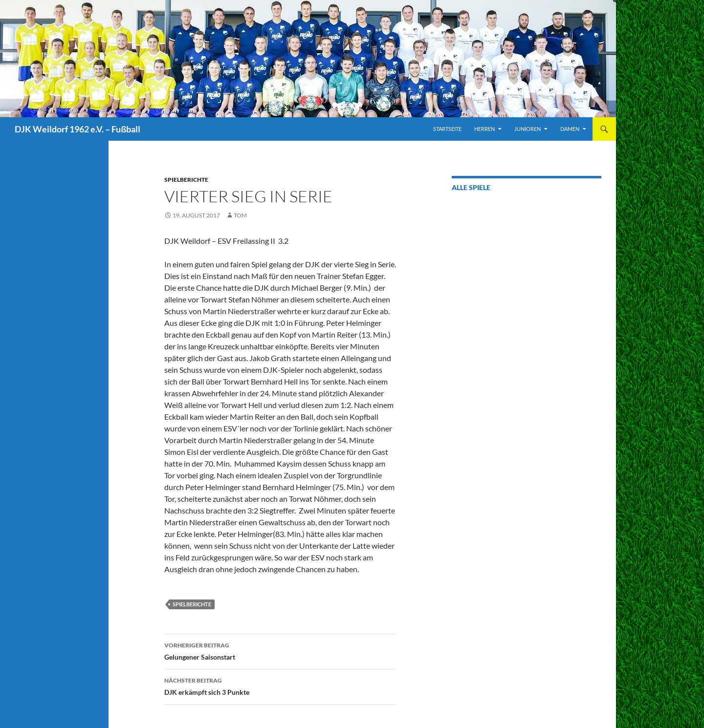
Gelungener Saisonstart (280, 650)
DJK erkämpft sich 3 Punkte (280, 685)
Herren (484, 129)
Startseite (447, 129)
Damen (570, 129)
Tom (240, 215)
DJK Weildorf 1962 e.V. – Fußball (77, 129)
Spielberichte (186, 180)
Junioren (528, 129)
